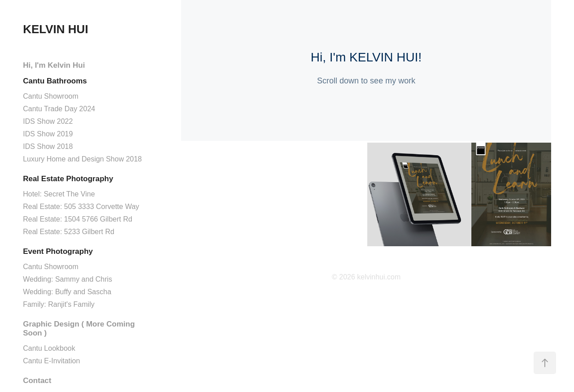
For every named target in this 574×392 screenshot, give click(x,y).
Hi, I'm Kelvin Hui (54, 65)
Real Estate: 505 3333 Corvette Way (81, 207)
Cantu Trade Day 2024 (59, 109)
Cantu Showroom (51, 96)
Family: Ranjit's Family (59, 304)
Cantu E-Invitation (51, 361)
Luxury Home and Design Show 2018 (82, 159)
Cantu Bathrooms (55, 81)
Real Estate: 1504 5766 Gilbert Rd (78, 219)
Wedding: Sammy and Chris (67, 279)
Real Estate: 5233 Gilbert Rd (69, 232)
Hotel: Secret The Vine (59, 194)
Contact (37, 381)
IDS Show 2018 (48, 146)
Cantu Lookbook (49, 348)
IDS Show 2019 (48, 134)
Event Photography (58, 251)
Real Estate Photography (68, 179)
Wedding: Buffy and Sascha (67, 292)
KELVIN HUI (55, 29)
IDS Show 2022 (48, 121)
